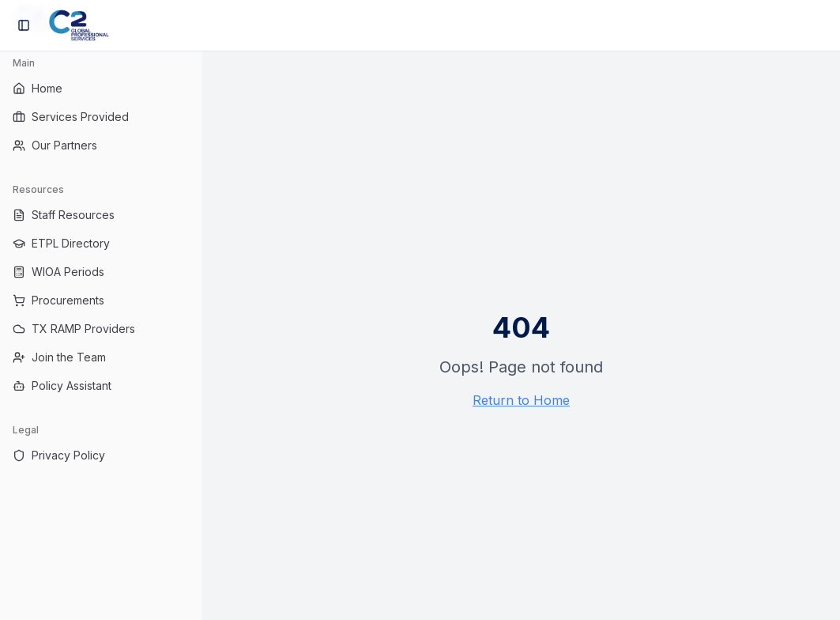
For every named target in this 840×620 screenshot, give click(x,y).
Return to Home (521, 400)
